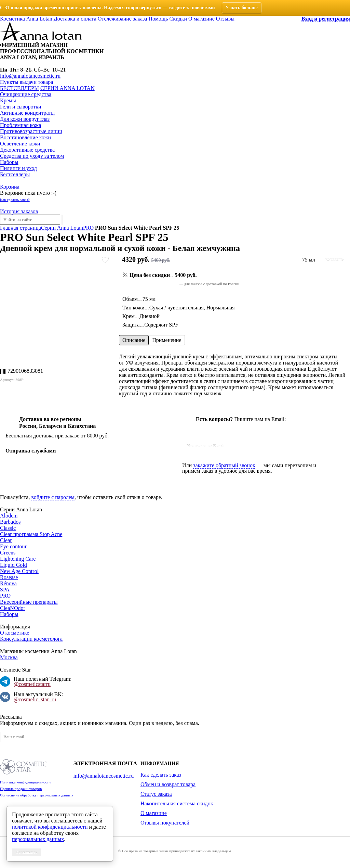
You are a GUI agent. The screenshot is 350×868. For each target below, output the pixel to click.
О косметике (15, 633)
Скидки (178, 19)
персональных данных (38, 839)
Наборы (9, 162)
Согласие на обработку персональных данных (37, 795)
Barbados (10, 522)
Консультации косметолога (31, 639)
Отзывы (225, 19)
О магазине (201, 19)
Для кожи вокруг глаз (25, 119)
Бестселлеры (19, 88)
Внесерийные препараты (29, 602)
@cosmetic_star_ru (35, 699)
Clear (6, 540)
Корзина (10, 187)
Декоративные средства (27, 150)
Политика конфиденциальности (25, 782)
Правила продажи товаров (21, 789)
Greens (8, 553)
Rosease (9, 577)
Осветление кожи (20, 144)
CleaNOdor (13, 608)
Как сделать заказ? (15, 200)
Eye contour (13, 546)
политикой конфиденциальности (50, 827)
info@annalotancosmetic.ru (30, 76)
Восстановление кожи (25, 137)
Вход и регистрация (326, 19)
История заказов (19, 211)
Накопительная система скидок (177, 803)
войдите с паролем (53, 497)
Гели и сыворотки (21, 107)
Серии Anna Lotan (68, 88)
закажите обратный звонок (224, 465)
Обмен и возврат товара (168, 784)
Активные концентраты (27, 113)
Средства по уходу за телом (32, 156)
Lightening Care (18, 559)
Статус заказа (156, 794)
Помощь (158, 19)
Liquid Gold (14, 565)
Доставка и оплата (75, 19)
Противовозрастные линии (31, 131)
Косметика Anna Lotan (26, 19)
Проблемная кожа (21, 125)
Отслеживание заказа (123, 19)
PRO (5, 596)
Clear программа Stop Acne (31, 534)
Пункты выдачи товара (26, 82)
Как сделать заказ (161, 775)
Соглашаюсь (26, 852)
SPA (5, 590)
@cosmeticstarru (32, 684)
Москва (9, 657)
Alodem (9, 516)
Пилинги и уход (18, 168)
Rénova (8, 583)
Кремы (8, 100)
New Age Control (19, 571)
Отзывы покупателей (165, 823)
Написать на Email (206, 446)
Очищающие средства (26, 94)
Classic (8, 528)
